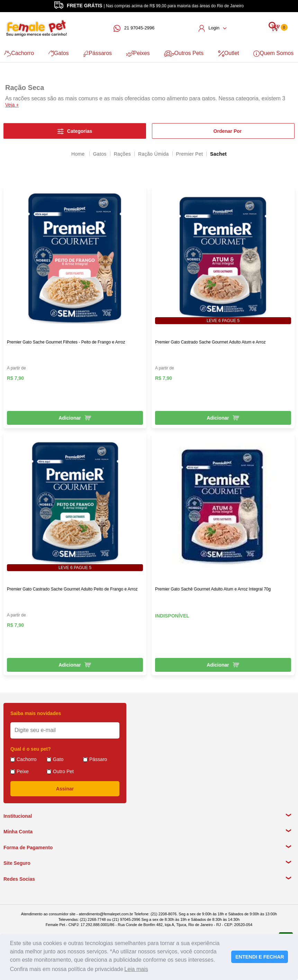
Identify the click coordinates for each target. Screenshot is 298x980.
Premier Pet (190, 154)
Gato (58, 759)
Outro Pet (63, 771)
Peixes (138, 53)
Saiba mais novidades (36, 713)
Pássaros (97, 53)
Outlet (229, 53)
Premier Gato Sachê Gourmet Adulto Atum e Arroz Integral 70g (213, 589)
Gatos (58, 53)
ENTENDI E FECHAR (260, 957)
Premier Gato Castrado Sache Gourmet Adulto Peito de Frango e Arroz (72, 589)
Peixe (23, 771)
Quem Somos (274, 53)
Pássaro (98, 759)
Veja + (12, 104)
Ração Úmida (153, 154)
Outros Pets (184, 53)
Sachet (218, 154)
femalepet (79, 154)
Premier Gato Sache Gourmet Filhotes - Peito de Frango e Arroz (66, 342)
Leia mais (136, 969)
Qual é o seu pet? (31, 749)
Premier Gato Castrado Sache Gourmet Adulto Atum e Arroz (210, 342)
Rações (122, 154)
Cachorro (18, 53)
